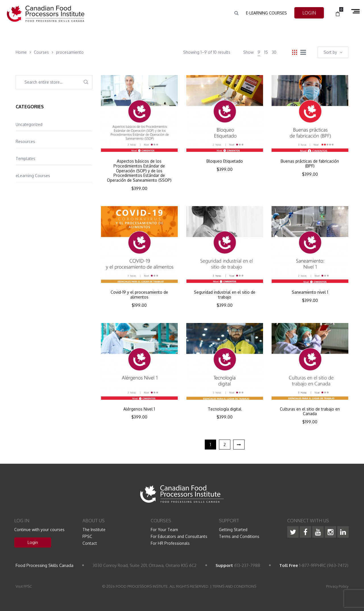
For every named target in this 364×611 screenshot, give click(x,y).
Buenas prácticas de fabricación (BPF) (310, 164)
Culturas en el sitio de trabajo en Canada (310, 412)
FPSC (87, 536)
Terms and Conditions (239, 536)
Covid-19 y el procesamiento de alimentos (139, 295)
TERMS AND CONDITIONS (234, 586)
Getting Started (233, 530)
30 (274, 52)
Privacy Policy (337, 586)
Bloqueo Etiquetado (225, 161)
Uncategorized (29, 124)
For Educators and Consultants (179, 536)
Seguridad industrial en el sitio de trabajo (225, 295)
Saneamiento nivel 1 (310, 292)
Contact (90, 543)
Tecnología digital (225, 409)
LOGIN (309, 13)
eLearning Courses (33, 176)
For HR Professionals (170, 543)
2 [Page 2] (225, 445)
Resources (25, 141)
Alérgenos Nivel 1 (139, 409)
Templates (25, 159)
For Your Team (164, 530)
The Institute (94, 530)
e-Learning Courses (266, 13)
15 (266, 52)
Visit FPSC (24, 586)
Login (33, 542)
